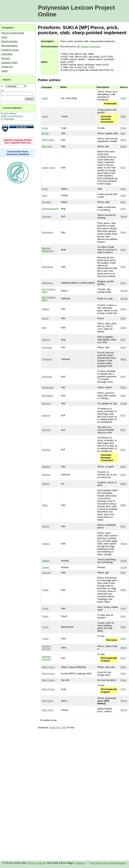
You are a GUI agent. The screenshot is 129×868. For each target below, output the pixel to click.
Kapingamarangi (50, 209)
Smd (124, 216)
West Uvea (47, 701)
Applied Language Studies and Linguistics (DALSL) (18, 141)
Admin (4, 71)
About (4, 37)
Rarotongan (48, 387)
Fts (123, 168)
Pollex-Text (55, 728)
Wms (124, 291)
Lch (123, 283)
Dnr (123, 467)
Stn (123, 376)
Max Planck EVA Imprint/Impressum (108, 863)
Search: (7, 80)
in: (3, 86)
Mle (123, 505)
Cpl (123, 189)
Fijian (45, 195)
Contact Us (7, 67)
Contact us (82, 863)
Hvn (123, 648)
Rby (123, 590)
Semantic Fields (9, 63)
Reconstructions (9, 46)
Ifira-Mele (47, 202)
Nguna (45, 318)
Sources (5, 58)
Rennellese (48, 396)
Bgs (123, 140)
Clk (123, 202)
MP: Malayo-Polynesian (89, 46)
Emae (45, 189)
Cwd (124, 403)
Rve (123, 680)
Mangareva (48, 232)
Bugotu (45, 133)
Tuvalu (45, 590)
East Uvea (47, 146)
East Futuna (48, 140)
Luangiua (47, 216)
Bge (123, 359)
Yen (123, 98)
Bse (123, 387)
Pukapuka (47, 347)
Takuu (45, 505)
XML (64, 728)
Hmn (124, 701)
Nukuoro (46, 340)
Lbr (123, 209)
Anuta (45, 98)
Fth (123, 526)
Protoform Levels (10, 50)
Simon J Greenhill (37, 863)
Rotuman (46, 403)
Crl (123, 340)
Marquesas (47, 267)
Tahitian (46, 484)
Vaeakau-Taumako (47, 648)
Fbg (123, 116)
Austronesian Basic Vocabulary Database (18, 153)
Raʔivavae (47, 377)
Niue (44, 328)
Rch (123, 146)
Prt (123, 415)
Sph (123, 328)
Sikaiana (46, 467)
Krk (123, 250)
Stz (123, 318)
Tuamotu (46, 573)
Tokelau (46, 544)
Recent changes (9, 41)
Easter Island (48, 168)
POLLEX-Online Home (13, 33)
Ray (123, 309)
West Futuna (48, 667)
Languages (7, 54)
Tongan (46, 567)
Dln (123, 267)
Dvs (123, 484)
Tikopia (45, 526)
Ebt (123, 396)
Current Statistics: (13, 108)
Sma (124, 544)
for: (3, 91)
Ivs (123, 133)
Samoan (46, 415)
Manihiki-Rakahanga (48, 250)
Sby (123, 347)
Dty (123, 667)
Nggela (45, 309)
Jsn (123, 608)
